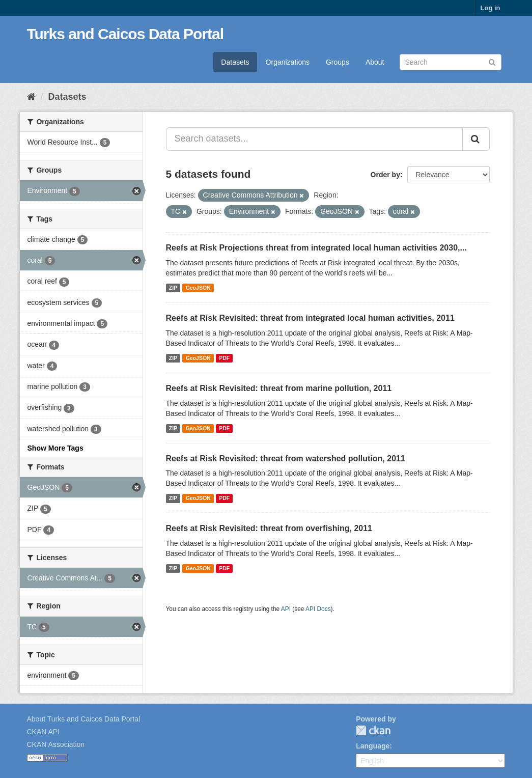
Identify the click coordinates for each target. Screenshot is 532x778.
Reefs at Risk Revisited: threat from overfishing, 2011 (269, 528)
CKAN (373, 730)
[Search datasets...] (314, 139)
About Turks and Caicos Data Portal (84, 719)
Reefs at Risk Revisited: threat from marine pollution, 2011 (279, 388)
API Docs (318, 609)
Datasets (235, 62)
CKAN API (44, 732)
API (286, 609)
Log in (491, 8)
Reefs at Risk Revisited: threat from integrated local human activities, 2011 (310, 318)
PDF (224, 358)
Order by (385, 175)
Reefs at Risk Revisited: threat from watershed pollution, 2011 (286, 459)
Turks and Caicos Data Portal (125, 34)
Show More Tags (55, 448)
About (375, 62)
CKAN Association (56, 744)
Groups (338, 62)
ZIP (173, 288)
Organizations (288, 62)
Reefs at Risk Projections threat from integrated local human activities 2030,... (316, 248)
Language (373, 746)
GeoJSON (198, 288)
